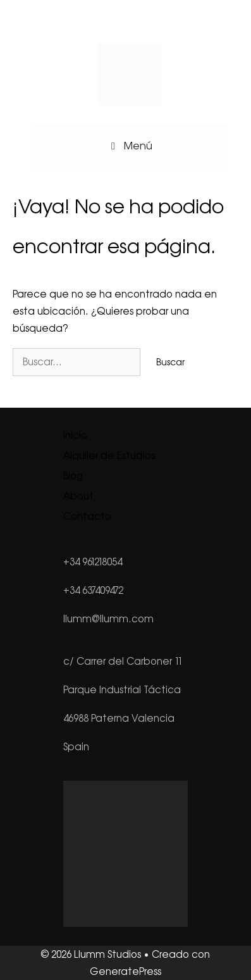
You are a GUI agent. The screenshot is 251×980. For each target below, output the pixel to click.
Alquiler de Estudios (109, 455)
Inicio (75, 435)
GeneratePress (125, 971)
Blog (73, 476)
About (78, 496)
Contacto (87, 516)
